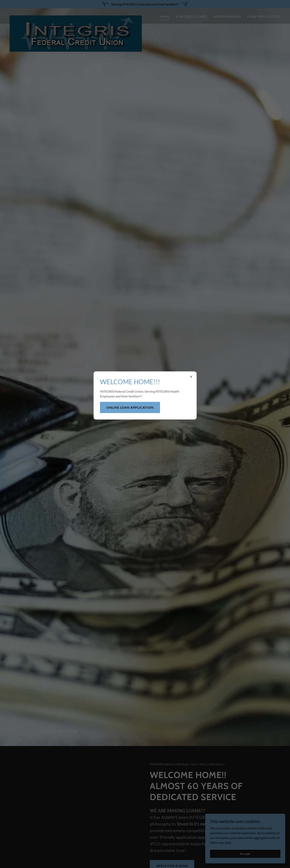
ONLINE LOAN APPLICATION (130, 407)
